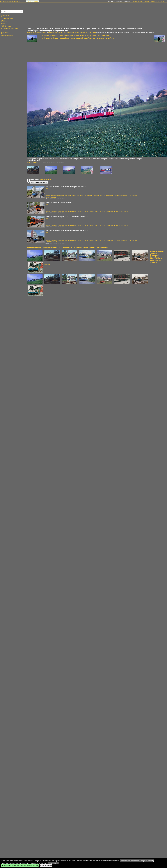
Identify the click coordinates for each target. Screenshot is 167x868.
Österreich (4, 22)
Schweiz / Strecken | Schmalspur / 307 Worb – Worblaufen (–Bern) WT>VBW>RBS (76, 36)
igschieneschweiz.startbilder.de (10, 1)
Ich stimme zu (46, 866)
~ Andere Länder (6, 27)
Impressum (35, 1)
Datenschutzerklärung (7, 36)
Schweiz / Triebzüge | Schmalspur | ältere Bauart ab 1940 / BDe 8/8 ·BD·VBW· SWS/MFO (78, 38)
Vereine (3, 25)
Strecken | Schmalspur (55, 33)
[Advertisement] (96, 19)
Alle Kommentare (45, 180)
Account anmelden (144, 1)
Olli (47, 188)
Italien (3, 20)
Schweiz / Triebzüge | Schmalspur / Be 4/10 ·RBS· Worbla (111, 211)
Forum (29, 1)
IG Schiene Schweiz (7, 19)
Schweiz (44, 33)
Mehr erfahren (54, 863)
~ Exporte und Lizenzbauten (10, 28)
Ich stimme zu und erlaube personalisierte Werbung (20, 866)
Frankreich (4, 17)
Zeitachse (4, 34)
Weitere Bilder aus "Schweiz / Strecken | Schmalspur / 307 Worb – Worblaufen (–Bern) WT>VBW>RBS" (68, 247)
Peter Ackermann (33, 163)
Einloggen (134, 1)
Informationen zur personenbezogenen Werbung (137, 861)
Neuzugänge (5, 32)
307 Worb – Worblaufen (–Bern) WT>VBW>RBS (80, 33)
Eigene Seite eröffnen (158, 1)
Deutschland (5, 15)
